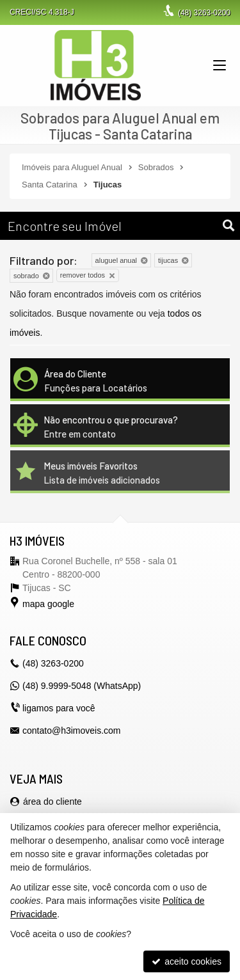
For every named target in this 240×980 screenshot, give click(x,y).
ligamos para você (59, 708)
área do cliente (52, 802)
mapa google (48, 604)
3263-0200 (204, 13)
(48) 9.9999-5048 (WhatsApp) (82, 686)
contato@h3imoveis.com (72, 731)
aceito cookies (187, 961)
